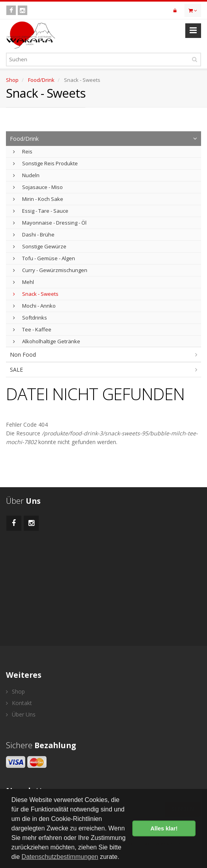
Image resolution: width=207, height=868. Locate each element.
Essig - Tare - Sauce (41, 211)
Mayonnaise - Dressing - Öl (50, 223)
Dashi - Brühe (34, 234)
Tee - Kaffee (32, 329)
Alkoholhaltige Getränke (47, 341)
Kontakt (19, 703)
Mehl (24, 282)
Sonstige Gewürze (40, 246)
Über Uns (21, 714)
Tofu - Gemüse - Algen (44, 258)
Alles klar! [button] (164, 828)
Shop (12, 80)
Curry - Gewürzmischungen (50, 270)
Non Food (23, 355)
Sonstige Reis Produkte (45, 163)
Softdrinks (30, 318)
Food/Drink (41, 80)
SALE (16, 370)
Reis (23, 151)
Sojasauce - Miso (38, 187)
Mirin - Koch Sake (38, 199)
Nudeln (26, 175)
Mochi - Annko (34, 306)
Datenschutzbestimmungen (60, 857)
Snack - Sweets (36, 294)
